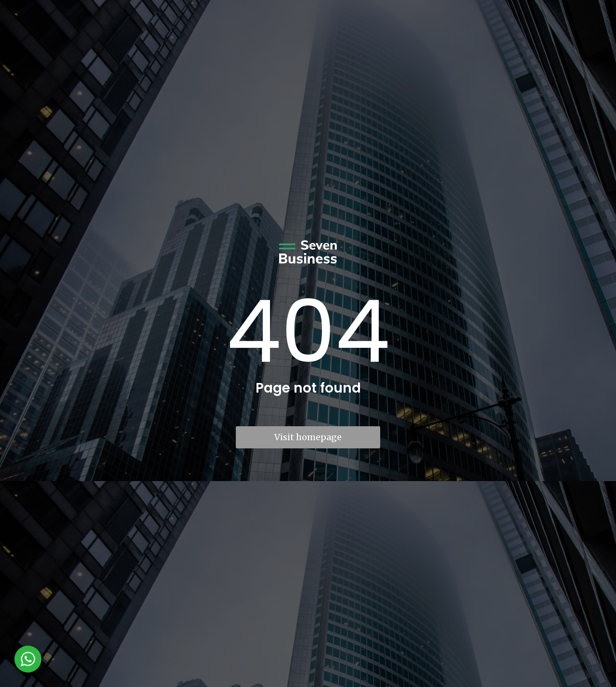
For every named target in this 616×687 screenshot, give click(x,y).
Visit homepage (308, 437)
